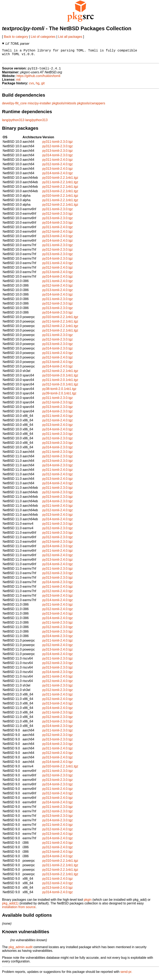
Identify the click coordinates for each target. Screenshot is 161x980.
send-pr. (126, 975)
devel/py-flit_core (14, 106)
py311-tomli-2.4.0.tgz (58, 163)
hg (37, 86)
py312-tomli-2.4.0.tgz (58, 167)
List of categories (43, 37)
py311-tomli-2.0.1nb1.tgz (60, 383)
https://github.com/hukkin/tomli (38, 79)
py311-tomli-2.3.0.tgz (58, 145)
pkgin (88, 903)
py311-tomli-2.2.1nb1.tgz (60, 185)
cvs (32, 86)
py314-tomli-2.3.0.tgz (58, 158)
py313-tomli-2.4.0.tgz (58, 172)
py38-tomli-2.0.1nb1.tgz (59, 392)
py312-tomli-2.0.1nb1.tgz (60, 387)
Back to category (16, 37)
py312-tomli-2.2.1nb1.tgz (60, 190)
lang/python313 (13, 123)
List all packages (70, 37)
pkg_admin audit (20, 950)
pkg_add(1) (10, 906)
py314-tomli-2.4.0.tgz (58, 176)
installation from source (19, 910)
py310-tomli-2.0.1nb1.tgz (60, 378)
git (43, 86)
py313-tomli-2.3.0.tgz (58, 154)
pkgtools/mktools (64, 106)
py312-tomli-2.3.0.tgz (58, 149)
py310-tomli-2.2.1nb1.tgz (60, 181)
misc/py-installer (39, 106)
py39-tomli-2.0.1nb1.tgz (59, 396)
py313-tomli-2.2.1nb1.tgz (60, 194)
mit (18, 83)
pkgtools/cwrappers (91, 106)
